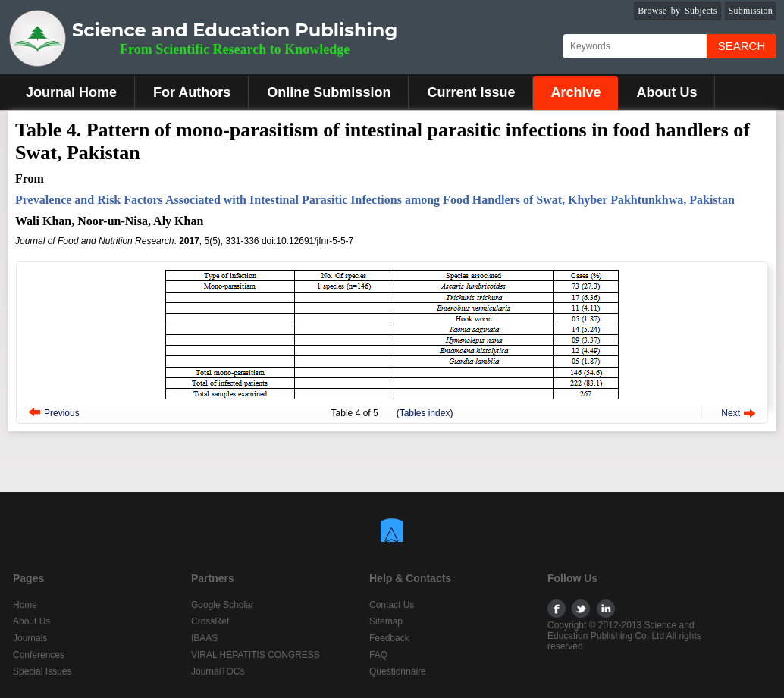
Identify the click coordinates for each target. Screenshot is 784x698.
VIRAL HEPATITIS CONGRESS (256, 655)
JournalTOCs (218, 671)
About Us (666, 92)
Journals (30, 638)
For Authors (192, 92)
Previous (62, 413)
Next (731, 413)
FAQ (378, 655)
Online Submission (329, 92)
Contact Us (392, 605)
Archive (575, 92)
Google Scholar (223, 605)
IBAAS (204, 638)
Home (25, 605)
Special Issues (42, 671)
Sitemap (386, 621)
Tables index (425, 413)
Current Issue (471, 92)
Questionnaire (398, 671)
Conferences (39, 655)
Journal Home (71, 92)
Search (742, 46)
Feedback (389, 638)
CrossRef (210, 621)
